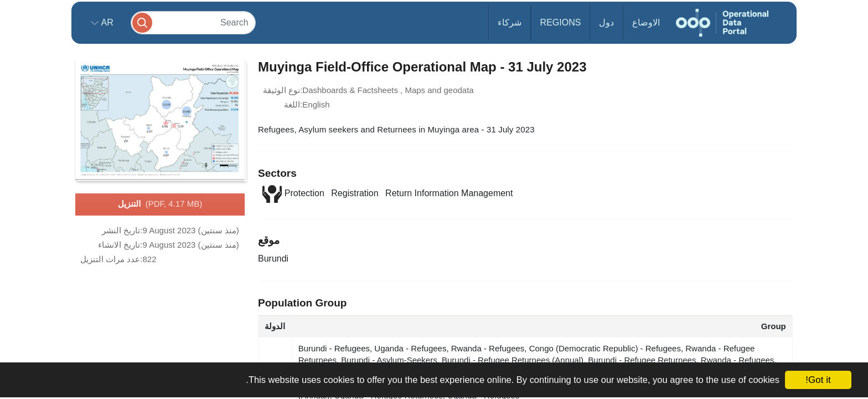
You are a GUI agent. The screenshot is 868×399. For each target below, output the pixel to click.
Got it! (818, 380)
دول (606, 22)
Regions (561, 22)
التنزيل (160, 204)
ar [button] (106, 22)
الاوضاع (646, 22)
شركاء (510, 22)
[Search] (193, 22)
